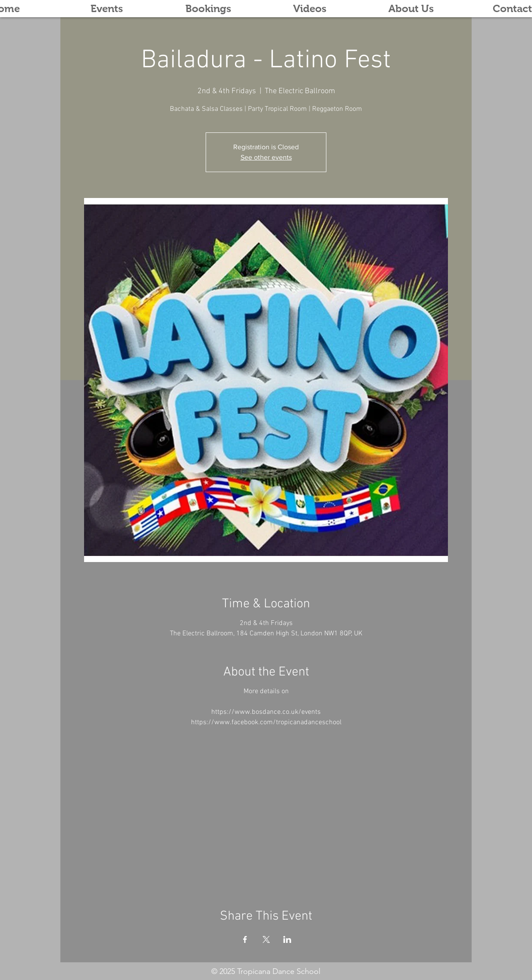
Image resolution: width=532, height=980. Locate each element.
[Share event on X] (266, 939)
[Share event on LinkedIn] (287, 939)
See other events (266, 157)
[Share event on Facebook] (245, 939)
